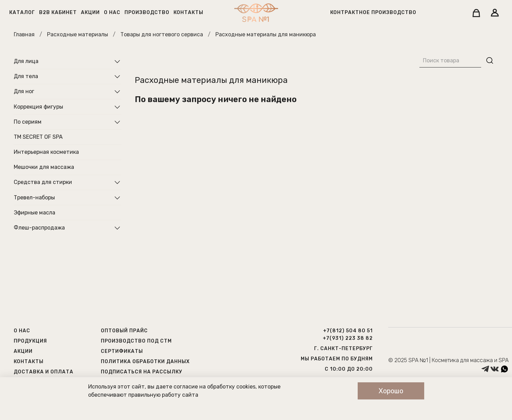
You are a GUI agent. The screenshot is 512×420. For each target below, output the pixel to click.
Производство (147, 13)
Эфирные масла (34, 213)
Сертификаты (122, 351)
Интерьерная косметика (46, 152)
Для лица (26, 61)
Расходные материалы (78, 34)
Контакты (188, 13)
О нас (112, 13)
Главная (24, 34)
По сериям (28, 122)
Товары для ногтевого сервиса (162, 34)
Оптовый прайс (124, 331)
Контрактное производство (373, 13)
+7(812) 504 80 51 (348, 331)
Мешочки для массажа (44, 167)
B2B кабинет (58, 13)
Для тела (26, 76)
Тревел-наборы (34, 197)
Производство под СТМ (136, 341)
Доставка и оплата (44, 372)
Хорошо (391, 391)
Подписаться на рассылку (142, 372)
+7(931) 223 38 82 (348, 338)
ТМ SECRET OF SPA (38, 137)
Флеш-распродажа (39, 228)
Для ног (24, 91)
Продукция (30, 341)
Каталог (22, 13)
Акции (90, 13)
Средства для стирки (43, 182)
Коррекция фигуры (38, 107)
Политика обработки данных (145, 362)
